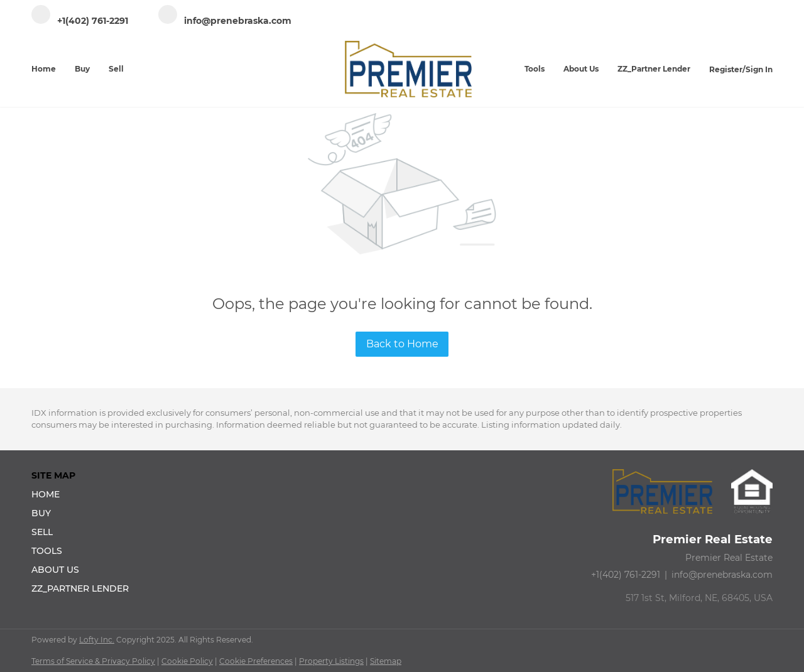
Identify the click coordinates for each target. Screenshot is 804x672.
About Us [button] (581, 69)
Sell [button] (116, 69)
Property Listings (331, 661)
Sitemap (386, 661)
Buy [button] (82, 69)
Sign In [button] (759, 69)
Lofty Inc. (97, 640)
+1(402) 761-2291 (626, 575)
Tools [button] (535, 69)
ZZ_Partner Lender (654, 69)
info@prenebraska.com (722, 575)
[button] (84, 494)
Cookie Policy (187, 661)
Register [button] (726, 69)
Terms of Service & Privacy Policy (93, 661)
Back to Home (402, 344)
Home (44, 69)
